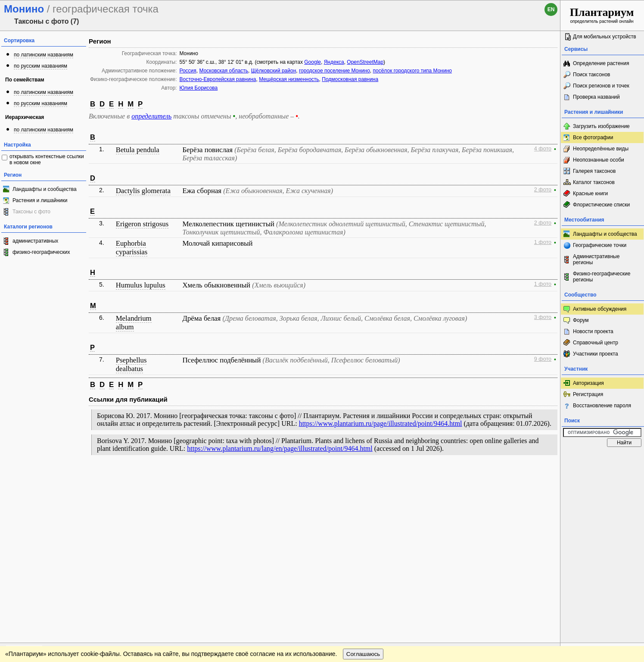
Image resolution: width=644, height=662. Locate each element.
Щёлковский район (274, 71)
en (551, 9)
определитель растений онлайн (602, 15)
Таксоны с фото (31, 212)
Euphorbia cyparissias (132, 248)
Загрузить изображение (601, 126)
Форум (581, 320)
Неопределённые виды (601, 149)
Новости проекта (593, 331)
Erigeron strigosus (142, 224)
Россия (188, 71)
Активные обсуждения (600, 309)
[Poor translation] (31, 540)
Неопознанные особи (599, 160)
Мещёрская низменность (289, 79)
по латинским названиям (44, 55)
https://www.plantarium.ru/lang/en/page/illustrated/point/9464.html (280, 448)
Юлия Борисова (198, 88)
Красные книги (590, 194)
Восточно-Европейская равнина (218, 79)
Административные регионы (596, 259)
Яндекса (334, 62)
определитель (151, 116)
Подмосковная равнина (350, 79)
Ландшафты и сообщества (45, 189)
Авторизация (588, 383)
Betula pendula (138, 150)
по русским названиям (40, 66)
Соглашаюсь (363, 495)
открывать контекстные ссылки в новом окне (47, 159)
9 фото (543, 359)
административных (35, 241)
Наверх (547, 478)
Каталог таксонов (594, 182)
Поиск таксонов (592, 75)
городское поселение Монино (334, 71)
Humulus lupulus (141, 285)
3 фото (543, 317)
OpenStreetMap (365, 62)
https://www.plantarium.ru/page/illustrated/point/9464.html (381, 423)
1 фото (543, 242)
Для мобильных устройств (605, 37)
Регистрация (588, 394)
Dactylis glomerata (143, 191)
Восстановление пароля (602, 406)
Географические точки (600, 245)
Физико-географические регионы (602, 277)
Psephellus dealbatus (131, 364)
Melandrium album (134, 323)
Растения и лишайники (40, 200)
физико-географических (41, 252)
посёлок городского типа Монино (412, 71)
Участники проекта (596, 354)
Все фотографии (593, 137)
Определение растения (601, 63)
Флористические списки (601, 205)
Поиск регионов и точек (601, 86)
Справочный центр (596, 343)
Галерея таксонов (594, 171)
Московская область (224, 71)
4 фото (543, 149)
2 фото (543, 190)
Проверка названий (596, 97)
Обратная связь (66, 478)
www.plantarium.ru (602, 477)
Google (313, 62)
